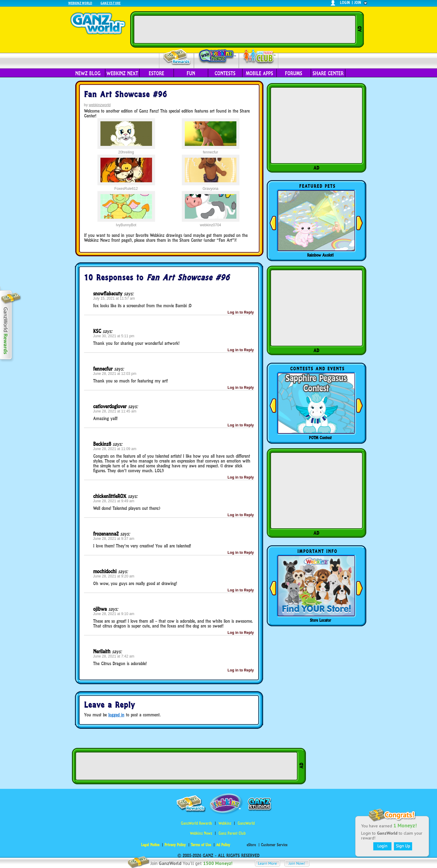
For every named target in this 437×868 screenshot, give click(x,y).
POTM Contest (320, 438)
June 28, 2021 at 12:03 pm (115, 374)
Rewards (177, 57)
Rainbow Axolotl (320, 255)
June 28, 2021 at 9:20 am (114, 576)
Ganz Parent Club (232, 833)
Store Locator (320, 620)
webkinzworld (100, 105)
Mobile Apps (259, 73)
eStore (156, 73)
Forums (294, 73)
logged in (116, 715)
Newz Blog (88, 73)
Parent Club (259, 57)
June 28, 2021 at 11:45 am (115, 411)
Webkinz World (80, 3)
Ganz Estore (110, 3)
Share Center (328, 73)
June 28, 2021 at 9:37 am (114, 539)
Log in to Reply (241, 312)
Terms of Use (201, 845)
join (358, 3)
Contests (225, 73)
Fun (191, 73)
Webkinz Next (122, 73)
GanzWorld (246, 823)
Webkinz (225, 823)
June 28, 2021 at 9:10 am (114, 614)
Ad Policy (223, 845)
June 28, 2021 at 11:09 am (115, 449)
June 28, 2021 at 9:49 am (114, 501)
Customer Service (274, 845)
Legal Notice (150, 845)
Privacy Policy (175, 845)
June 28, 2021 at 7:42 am (114, 656)
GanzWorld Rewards (196, 823)
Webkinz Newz (217, 57)
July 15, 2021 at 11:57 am (114, 298)
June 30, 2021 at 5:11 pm (114, 336)
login (345, 3)
